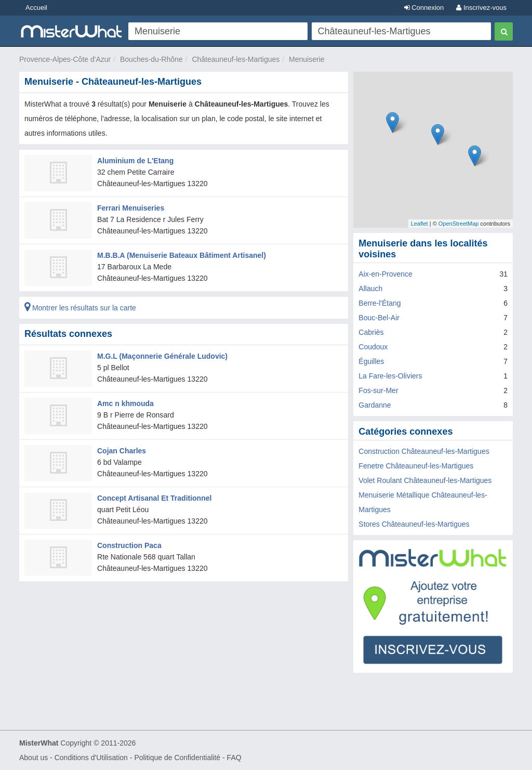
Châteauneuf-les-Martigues (236, 59)
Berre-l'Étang (380, 303)
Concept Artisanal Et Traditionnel (154, 498)
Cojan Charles (122, 451)
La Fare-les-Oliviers (390, 376)
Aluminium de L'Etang (135, 161)
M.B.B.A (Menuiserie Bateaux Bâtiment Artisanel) (182, 255)
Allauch (370, 289)
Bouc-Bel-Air (379, 318)
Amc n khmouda (125, 403)
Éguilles (371, 361)
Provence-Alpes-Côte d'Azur (65, 59)
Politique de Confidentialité (177, 758)
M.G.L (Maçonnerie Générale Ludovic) (162, 356)
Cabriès (371, 332)
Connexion (424, 8)
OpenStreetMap (459, 224)
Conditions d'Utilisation (91, 758)
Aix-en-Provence (385, 274)
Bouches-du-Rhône (151, 59)
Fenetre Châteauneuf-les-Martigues (416, 466)
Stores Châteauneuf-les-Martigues (414, 524)
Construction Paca (129, 545)
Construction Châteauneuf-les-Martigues (424, 451)
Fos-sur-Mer (378, 390)
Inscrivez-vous (481, 8)
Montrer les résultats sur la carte (80, 308)
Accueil (36, 8)
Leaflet (420, 224)
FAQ (234, 758)
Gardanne (375, 405)
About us (34, 758)
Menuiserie (307, 59)
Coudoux (373, 347)
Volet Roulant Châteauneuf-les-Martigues (425, 480)
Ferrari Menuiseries (131, 208)
